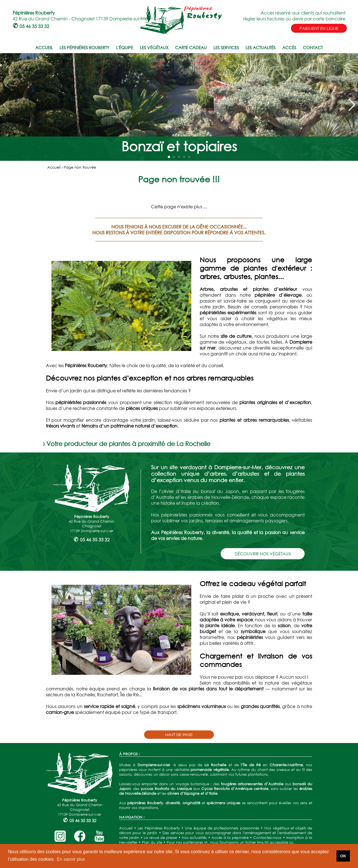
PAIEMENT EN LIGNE (319, 28)
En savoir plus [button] (71, 859)
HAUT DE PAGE (179, 735)
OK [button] (343, 856)
